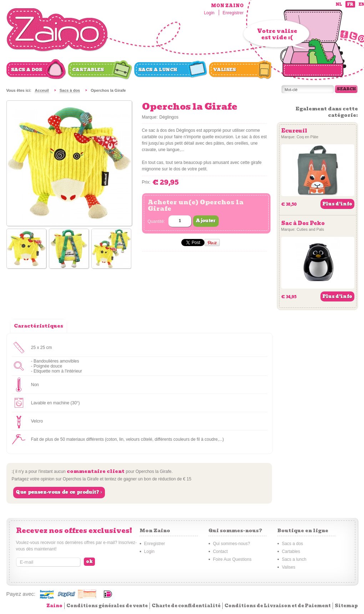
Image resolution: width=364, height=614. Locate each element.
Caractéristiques (39, 326)
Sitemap (346, 606)
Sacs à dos (70, 90)
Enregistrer (233, 13)
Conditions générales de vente (107, 606)
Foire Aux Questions (232, 559)
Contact (220, 551)
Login (209, 13)
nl (339, 4)
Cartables (88, 70)
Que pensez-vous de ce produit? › (59, 492)
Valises (225, 70)
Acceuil (42, 90)
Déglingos (169, 117)
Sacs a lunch (158, 70)
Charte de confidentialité (186, 606)
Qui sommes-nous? (232, 544)
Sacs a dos (27, 70)
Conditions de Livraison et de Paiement (278, 606)
